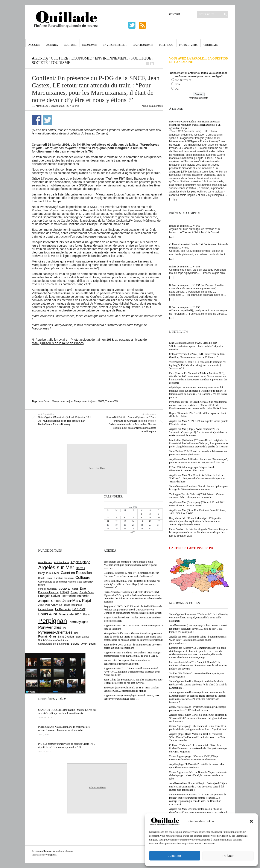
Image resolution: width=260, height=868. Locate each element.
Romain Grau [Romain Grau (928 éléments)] (47, 636)
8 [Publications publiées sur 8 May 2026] (142, 518)
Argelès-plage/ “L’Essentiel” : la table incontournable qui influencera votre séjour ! (197, 766)
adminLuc (42, 106)
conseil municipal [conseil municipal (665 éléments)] (48, 589)
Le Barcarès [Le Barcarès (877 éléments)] (63, 609)
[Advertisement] (97, 357)
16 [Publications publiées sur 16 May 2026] (150, 521)
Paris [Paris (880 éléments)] (86, 614)
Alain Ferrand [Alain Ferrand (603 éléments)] (45, 562)
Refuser (228, 856)
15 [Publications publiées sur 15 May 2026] (142, 521)
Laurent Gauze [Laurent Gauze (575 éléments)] (46, 609)
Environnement (115, 45)
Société (40, 63)
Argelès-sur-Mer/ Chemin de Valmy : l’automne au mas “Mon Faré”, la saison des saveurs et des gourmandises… (198, 640)
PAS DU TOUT (183, 80)
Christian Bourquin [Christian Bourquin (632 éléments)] (64, 578)
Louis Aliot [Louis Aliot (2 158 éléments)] (48, 614)
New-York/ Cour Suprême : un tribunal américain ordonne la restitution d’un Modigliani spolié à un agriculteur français (195, 125)
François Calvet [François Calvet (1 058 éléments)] (49, 596)
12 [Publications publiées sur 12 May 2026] (116, 521)
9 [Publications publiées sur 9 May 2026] (150, 518)
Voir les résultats (199, 98)
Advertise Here (97, 468)
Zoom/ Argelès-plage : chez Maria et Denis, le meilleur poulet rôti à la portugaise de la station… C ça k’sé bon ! (198, 728)
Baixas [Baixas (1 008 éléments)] (80, 568)
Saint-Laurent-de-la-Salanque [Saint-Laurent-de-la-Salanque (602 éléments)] (54, 644)
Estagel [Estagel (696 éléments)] (65, 592)
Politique (166, 45)
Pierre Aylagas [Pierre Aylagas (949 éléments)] (78, 622)
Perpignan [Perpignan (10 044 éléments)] (53, 621)
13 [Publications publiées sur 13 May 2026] (125, 521)
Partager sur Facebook (37, 120)
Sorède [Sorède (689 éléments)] (75, 644)
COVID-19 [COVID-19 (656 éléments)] (65, 589)
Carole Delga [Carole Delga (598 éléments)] (45, 578)
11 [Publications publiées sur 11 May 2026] (108, 521)
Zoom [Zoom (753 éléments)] (92, 644)
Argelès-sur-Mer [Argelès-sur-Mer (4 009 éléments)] (56, 567)
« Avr (132, 532)
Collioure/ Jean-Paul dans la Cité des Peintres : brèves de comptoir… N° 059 (199, 246)
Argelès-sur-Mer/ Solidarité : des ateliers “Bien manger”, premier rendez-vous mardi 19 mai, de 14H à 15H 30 (199, 461)
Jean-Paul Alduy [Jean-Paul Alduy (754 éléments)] (48, 605)
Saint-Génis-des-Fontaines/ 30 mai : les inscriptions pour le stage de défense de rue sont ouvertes (198, 488)
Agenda (52, 45)
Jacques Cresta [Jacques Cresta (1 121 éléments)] (49, 601)
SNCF (101, 401)
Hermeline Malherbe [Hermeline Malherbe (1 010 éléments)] (76, 596)
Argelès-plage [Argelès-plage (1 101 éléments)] (80, 562)
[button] (251, 821)
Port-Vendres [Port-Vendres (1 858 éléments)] (50, 627)
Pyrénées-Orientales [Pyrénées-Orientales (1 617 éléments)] (55, 632)
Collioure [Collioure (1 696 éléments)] (83, 578)
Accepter (175, 856)
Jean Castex (45, 401)
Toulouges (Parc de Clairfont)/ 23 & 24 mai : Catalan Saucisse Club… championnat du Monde (197, 496)
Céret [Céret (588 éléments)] (75, 589)
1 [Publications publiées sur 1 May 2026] (142, 514)
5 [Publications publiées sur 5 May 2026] (116, 518)
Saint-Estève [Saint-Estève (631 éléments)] (82, 637)
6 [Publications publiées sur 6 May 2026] (125, 518)
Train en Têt (112, 401)
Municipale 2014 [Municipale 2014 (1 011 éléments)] (70, 614)
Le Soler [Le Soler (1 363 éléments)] (79, 609)
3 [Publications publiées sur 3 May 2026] (158, 514)
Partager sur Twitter (48, 120)
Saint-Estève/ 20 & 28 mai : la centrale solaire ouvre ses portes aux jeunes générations (198, 453)
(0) (176, 199)
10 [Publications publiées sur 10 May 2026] (158, 518)
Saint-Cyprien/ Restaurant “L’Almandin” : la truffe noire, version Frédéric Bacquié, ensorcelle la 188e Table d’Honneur (199, 618)
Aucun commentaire (152, 106)
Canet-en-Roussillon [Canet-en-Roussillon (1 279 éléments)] (76, 573)
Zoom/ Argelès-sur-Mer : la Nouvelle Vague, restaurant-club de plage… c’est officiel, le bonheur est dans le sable (198, 775)
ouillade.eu (46, 851)
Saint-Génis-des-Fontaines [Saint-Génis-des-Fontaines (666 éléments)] (53, 640)
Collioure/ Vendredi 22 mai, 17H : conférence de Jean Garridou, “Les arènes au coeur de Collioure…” (197, 356)
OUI (177, 89)
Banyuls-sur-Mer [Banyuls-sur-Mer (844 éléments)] (49, 573)
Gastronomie (143, 45)
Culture (70, 45)
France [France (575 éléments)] (74, 592)
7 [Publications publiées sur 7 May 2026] (133, 518)
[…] (171, 199)
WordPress (51, 855)
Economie (90, 45)
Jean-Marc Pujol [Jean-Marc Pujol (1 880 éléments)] (77, 600)
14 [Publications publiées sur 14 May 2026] (133, 521)
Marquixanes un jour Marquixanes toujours (74, 401)
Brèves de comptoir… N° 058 (185, 267)
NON (178, 84)
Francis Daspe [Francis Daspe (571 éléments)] (87, 592)
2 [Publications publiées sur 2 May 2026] (150, 514)
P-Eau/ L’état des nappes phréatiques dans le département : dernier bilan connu (192, 469)
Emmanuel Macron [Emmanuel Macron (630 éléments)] (48, 592)
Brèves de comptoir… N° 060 (185, 226)
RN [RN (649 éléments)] (76, 633)
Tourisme (210, 45)
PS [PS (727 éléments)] (65, 628)
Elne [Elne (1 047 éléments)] (83, 589)
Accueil (34, 45)
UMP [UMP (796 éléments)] (84, 644)
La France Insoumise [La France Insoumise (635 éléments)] (71, 605)
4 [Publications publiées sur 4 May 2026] (108, 518)
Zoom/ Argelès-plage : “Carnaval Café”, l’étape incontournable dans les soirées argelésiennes (194, 758)
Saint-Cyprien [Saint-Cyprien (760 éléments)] (66, 637)
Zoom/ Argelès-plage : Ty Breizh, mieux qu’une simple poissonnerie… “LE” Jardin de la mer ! (198, 709)
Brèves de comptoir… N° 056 (185, 307)
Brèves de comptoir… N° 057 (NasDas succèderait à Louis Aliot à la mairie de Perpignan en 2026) (196, 287)
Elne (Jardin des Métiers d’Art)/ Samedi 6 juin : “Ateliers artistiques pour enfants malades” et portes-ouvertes (196, 346)
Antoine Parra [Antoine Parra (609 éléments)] (61, 562)
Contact (175, 14)
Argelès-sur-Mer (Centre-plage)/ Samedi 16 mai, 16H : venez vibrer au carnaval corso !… (198, 504)
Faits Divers (188, 45)
